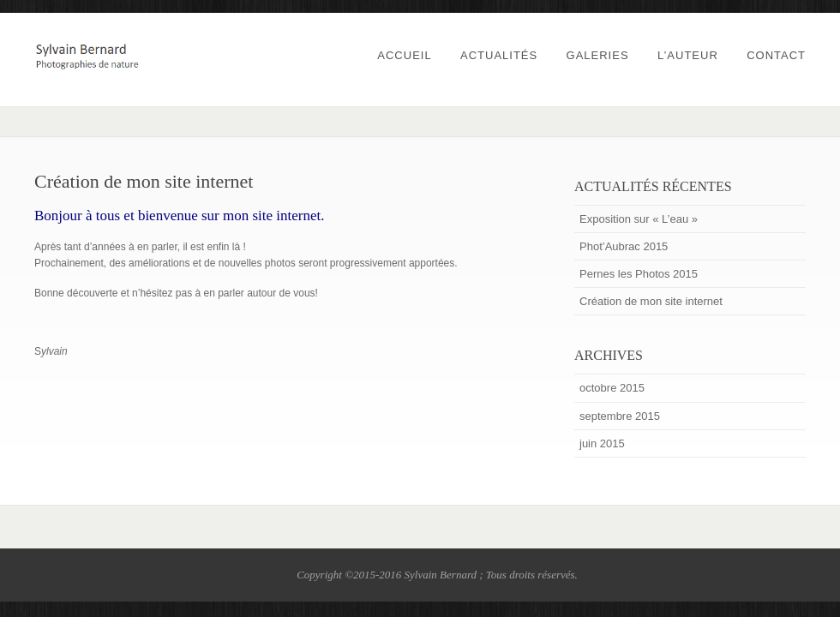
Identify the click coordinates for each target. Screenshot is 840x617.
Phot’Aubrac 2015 (624, 246)
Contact (776, 55)
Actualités (499, 55)
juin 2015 (602, 443)
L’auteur (688, 55)
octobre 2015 (612, 388)
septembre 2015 (620, 416)
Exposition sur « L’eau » (639, 219)
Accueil (404, 55)
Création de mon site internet (651, 301)
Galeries (598, 55)
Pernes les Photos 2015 (639, 274)
